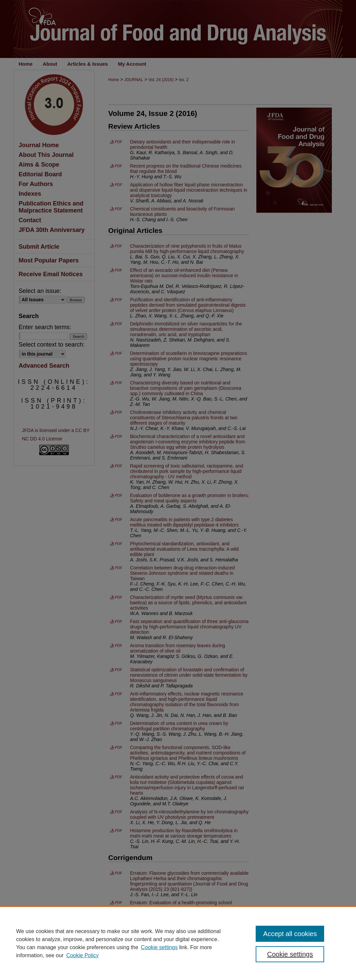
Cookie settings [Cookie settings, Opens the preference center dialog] (290, 954)
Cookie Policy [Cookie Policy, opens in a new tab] (82, 955)
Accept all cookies (290, 934)
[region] (178, 943)
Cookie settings (159, 947)
